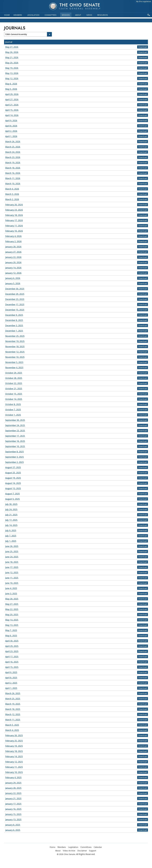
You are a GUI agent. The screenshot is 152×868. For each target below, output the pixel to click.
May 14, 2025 (12, 620)
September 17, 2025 (15, 436)
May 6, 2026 (11, 84)
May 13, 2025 (12, 625)
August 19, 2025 (13, 478)
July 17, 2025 (11, 520)
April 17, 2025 (12, 657)
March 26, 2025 (13, 693)
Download (143, 47)
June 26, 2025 (12, 546)
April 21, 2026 (12, 105)
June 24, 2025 (12, 557)
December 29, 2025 (15, 294)
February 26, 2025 (14, 735)
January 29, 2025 (13, 783)
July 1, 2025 (11, 541)
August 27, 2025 (13, 467)
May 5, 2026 (11, 89)
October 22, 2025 (14, 383)
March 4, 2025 (12, 730)
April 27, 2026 (12, 99)
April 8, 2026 (11, 126)
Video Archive (69, 851)
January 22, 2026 (13, 257)
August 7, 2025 (12, 494)
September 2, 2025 (15, 462)
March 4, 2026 (12, 189)
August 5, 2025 (12, 499)
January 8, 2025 (13, 825)
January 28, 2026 (13, 247)
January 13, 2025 (13, 820)
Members (18, 15)
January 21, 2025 (13, 798)
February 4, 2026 (13, 236)
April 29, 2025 (12, 646)
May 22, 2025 (12, 609)
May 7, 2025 (11, 630)
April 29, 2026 (12, 94)
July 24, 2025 (11, 509)
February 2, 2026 (13, 241)
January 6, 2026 (13, 278)
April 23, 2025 (12, 651)
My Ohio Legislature (144, 1)
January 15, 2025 (13, 814)
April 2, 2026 (11, 131)
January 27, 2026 (13, 252)
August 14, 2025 (13, 483)
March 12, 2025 (13, 714)
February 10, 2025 (14, 772)
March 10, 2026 (13, 184)
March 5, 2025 (12, 725)
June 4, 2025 (11, 588)
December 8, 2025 (14, 320)
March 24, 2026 (13, 152)
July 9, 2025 (11, 530)
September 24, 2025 (15, 425)
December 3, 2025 (14, 325)
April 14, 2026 (12, 115)
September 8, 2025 (15, 452)
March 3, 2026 (12, 194)
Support (93, 851)
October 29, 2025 (14, 373)
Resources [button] (103, 15)
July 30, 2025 (11, 504)
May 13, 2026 (12, 73)
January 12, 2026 (13, 273)
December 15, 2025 (15, 310)
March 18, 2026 (13, 168)
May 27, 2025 (12, 604)
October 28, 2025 (14, 378)
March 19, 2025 (13, 704)
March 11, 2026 (13, 178)
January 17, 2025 (13, 804)
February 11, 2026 (14, 226)
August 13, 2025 (13, 488)
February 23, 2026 (14, 210)
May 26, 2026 (12, 52)
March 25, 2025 (13, 699)
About (78, 15)
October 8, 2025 (13, 404)
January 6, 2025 (13, 830)
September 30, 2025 (15, 420)
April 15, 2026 (12, 110)
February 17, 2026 (14, 220)
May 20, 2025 (12, 615)
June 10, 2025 (12, 583)
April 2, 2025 (11, 683)
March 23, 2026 (13, 157)
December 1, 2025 (14, 331)
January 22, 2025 (13, 793)
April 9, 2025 (11, 672)
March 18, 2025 (13, 709)
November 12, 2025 (15, 352)
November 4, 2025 (14, 368)
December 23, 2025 (15, 299)
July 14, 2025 (11, 525)
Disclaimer (82, 851)
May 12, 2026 (12, 78)
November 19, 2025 (15, 341)
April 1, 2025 (11, 688)
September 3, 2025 (15, 457)
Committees (51, 15)
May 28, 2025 (12, 599)
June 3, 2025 (11, 594)
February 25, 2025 (14, 741)
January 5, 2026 (13, 283)
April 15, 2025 (12, 667)
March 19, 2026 (13, 163)
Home (7, 15)
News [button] (89, 15)
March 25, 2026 (13, 147)
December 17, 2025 (15, 304)
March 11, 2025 (13, 720)
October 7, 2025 (13, 410)
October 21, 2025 (14, 389)
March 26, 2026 (13, 142)
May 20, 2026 (12, 63)
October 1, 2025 (13, 415)
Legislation (33, 15)
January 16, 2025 (13, 809)
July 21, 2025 (11, 515)
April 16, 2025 (12, 662)
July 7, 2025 (11, 536)
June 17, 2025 (12, 567)
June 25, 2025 (12, 551)
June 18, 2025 (12, 562)
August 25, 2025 (13, 473)
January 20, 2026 (13, 262)
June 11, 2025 (12, 578)
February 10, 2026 (14, 231)
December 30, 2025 (15, 289)
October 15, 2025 (14, 394)
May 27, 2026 (12, 47)
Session (66, 15)
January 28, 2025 (13, 788)
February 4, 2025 (13, 777)
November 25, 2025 (15, 336)
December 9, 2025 (14, 315)
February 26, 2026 (14, 205)
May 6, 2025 (11, 636)
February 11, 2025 (14, 767)
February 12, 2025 (14, 762)
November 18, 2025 (15, 347)
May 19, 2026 (12, 68)
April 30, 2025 (12, 641)
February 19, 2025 (14, 746)
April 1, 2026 (11, 136)
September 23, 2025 (15, 431)
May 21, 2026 (12, 57)
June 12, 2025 (12, 572)
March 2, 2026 (12, 199)
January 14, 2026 (13, 268)
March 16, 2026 (13, 173)
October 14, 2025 (14, 399)
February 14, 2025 (14, 756)
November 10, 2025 (15, 357)
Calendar (98, 847)
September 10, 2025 (15, 446)
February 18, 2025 (14, 751)
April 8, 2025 (11, 678)
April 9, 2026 (11, 121)
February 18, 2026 (14, 215)
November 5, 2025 (14, 362)
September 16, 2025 (15, 441)
